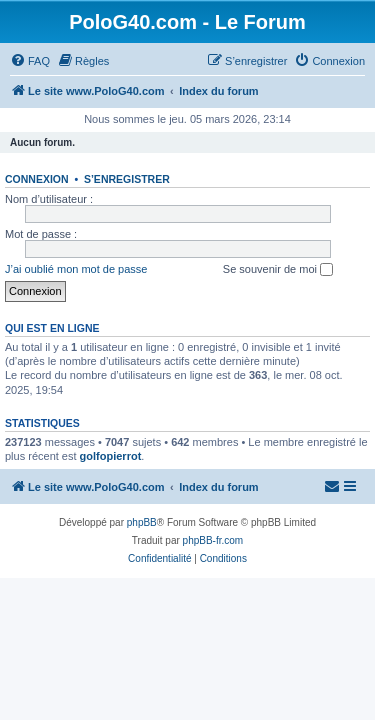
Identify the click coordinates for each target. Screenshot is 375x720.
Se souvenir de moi (278, 270)
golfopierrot (111, 456)
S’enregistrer (127, 179)
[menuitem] (30, 61)
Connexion (37, 179)
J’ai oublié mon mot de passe (76, 269)
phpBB (142, 522)
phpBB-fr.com (213, 540)
